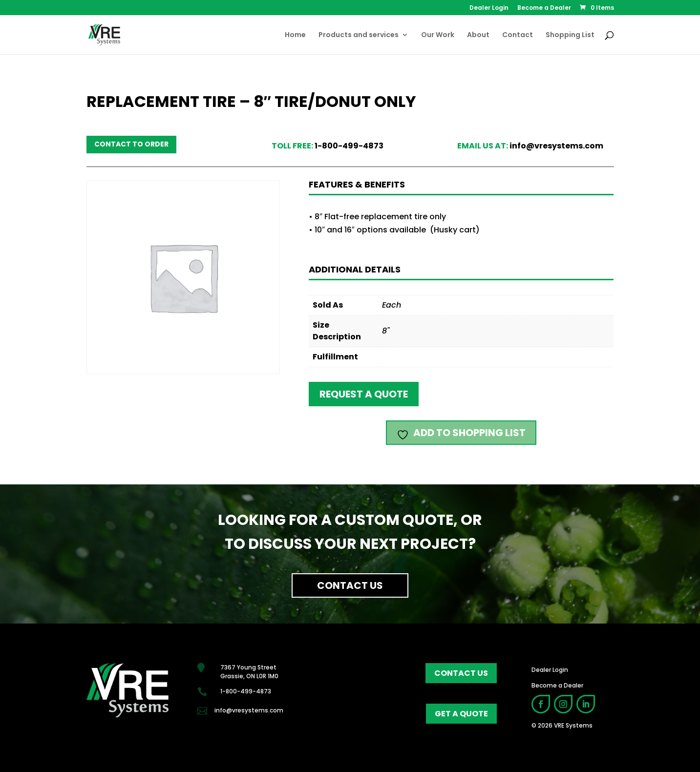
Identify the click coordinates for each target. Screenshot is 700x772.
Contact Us (350, 585)
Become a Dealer (544, 8)
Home (295, 35)
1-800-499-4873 (349, 146)
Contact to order (131, 144)
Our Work (438, 35)
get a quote (461, 714)
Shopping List (570, 35)
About (478, 35)
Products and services (359, 35)
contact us (461, 673)
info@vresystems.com (556, 146)
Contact (518, 35)
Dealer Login (489, 8)
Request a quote (364, 394)
